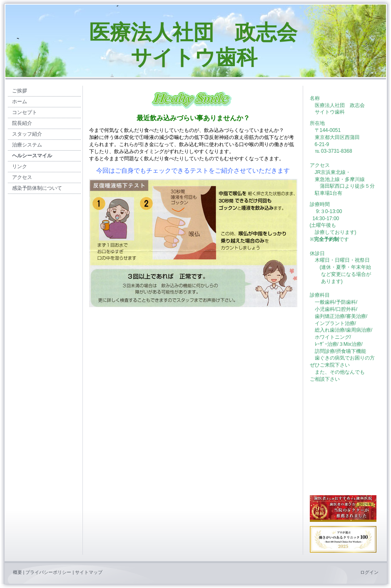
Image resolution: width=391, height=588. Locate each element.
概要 (17, 572)
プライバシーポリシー (48, 572)
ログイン (369, 572)
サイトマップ (89, 572)
